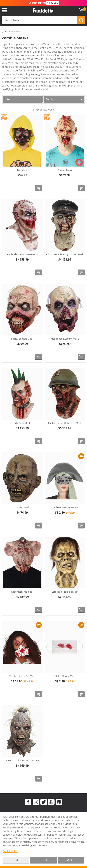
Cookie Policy (10, 851)
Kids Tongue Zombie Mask (65, 339)
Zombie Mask (65, 170)
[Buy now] (39, 188)
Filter (7, 99)
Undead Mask (22, 507)
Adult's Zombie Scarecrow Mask (22, 760)
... (3, 32)
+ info (16, 860)
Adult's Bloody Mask (65, 676)
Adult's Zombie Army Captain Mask (65, 254)
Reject (43, 860)
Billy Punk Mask (22, 423)
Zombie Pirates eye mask (65, 507)
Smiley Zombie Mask (22, 339)
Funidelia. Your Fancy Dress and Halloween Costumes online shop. (43, 11)
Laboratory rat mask (22, 592)
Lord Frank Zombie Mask (65, 592)
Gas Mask (22, 170)
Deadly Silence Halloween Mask (22, 254)
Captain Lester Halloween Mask (65, 423)
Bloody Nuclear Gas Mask (22, 676)
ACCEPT (71, 860)
